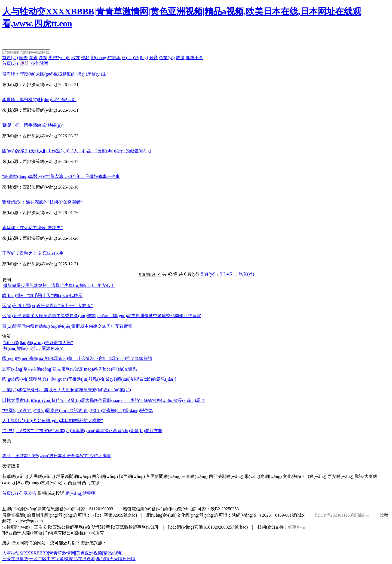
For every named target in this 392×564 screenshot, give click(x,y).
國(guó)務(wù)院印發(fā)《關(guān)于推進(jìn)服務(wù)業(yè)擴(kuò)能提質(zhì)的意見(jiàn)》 (91, 379)
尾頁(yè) (246, 274)
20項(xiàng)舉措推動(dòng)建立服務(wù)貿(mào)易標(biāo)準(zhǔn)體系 (70, 369)
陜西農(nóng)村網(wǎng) (39, 483)
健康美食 (194, 58)
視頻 (85, 58)
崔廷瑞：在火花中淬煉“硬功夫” (32, 228)
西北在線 (91, 483)
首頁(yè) (10, 58)
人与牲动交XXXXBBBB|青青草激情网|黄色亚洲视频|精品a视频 (62, 553)
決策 (43, 58)
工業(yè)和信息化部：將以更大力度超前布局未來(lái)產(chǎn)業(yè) (67, 390)
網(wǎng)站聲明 (80, 493)
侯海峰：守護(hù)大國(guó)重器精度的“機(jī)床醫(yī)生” (55, 74)
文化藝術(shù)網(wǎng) (305, 476)
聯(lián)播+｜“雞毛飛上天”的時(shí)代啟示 (42, 295)
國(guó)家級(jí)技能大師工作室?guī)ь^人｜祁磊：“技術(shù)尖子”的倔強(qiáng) (77, 151)
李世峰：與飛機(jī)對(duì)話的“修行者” (39, 100)
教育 (154, 58)
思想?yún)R (59, 58)
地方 (75, 58)
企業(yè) (167, 58)
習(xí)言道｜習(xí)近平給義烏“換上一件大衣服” (47, 306)
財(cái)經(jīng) (135, 58)
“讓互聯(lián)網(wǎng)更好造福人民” (38, 343)
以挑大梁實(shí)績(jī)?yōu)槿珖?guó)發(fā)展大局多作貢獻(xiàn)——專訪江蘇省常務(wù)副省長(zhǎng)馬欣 (103, 400)
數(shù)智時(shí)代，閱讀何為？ (33, 348)
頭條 (23, 58)
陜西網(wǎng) (132, 476)
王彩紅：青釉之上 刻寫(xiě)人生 (33, 253)
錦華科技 (297, 527)
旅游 (180, 58)
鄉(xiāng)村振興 (106, 58)
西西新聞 (72, 483)
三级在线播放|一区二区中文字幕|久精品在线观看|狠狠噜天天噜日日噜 (69, 559)
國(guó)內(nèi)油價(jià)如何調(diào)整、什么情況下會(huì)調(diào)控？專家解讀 (77, 358)
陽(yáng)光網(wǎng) (263, 476)
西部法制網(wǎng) (226, 476)
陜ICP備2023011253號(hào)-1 (342, 515)
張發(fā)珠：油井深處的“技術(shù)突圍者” (42, 202)
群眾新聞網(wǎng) (73, 476)
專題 (33, 58)
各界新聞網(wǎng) (163, 476)
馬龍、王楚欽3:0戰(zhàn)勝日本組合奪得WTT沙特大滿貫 (57, 456)
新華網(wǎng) (15, 476)
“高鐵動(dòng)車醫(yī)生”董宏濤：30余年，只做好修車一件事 (61, 176)
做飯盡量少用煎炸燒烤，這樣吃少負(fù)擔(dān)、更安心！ (59, 285)
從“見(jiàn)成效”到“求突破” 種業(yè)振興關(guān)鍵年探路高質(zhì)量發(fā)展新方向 (82, 431)
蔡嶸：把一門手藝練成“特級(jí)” (33, 125)
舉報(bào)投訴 (51, 493)
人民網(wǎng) (42, 476)
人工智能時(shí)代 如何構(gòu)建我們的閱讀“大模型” (53, 421)
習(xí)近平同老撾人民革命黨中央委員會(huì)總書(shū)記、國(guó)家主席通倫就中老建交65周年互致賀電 (102, 316)
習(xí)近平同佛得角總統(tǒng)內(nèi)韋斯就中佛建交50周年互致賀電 (67, 326)
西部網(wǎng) (105, 476)
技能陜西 (40, 63)
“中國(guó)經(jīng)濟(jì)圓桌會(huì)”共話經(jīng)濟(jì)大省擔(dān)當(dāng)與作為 (78, 410)
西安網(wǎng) (340, 476)
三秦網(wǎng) (195, 476)
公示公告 (28, 493)
